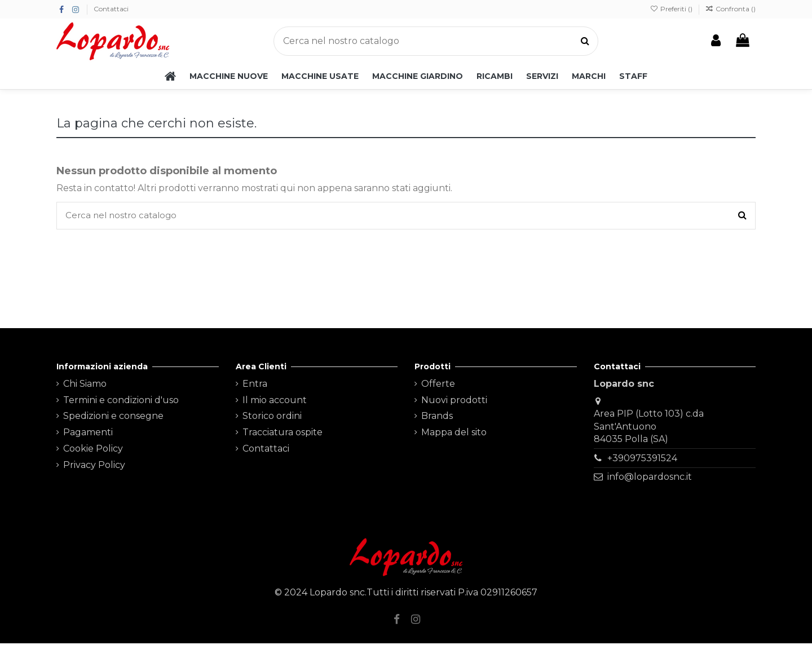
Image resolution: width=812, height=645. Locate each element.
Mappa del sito (454, 434)
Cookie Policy (93, 450)
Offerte (438, 385)
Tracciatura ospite (283, 434)
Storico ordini (272, 418)
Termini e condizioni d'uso (121, 402)
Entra (255, 385)
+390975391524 (642, 460)
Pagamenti (88, 434)
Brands (437, 418)
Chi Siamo (85, 385)
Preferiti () (672, 9)
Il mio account (275, 402)
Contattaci (111, 9)
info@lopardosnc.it (650, 478)
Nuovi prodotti (454, 402)
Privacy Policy (94, 467)
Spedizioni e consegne (113, 418)
